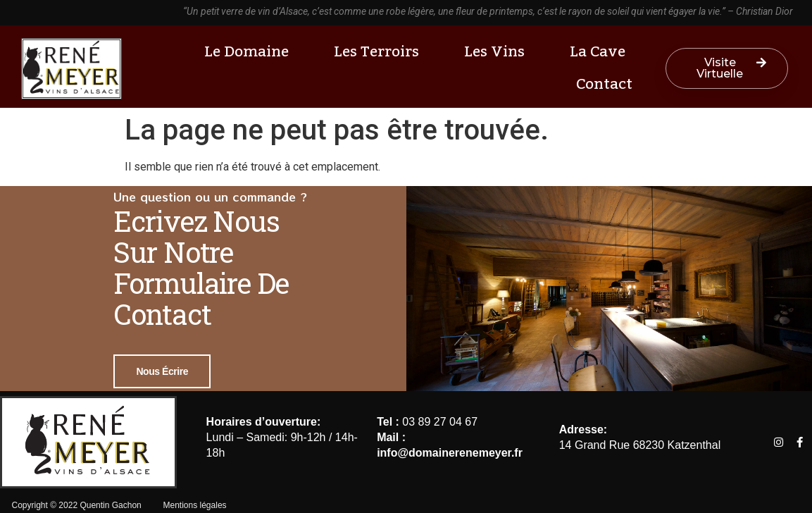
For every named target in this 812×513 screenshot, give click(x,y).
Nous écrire (162, 371)
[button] (727, 68)
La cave (601, 52)
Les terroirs (380, 52)
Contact (604, 84)
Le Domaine (250, 52)
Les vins (498, 52)
